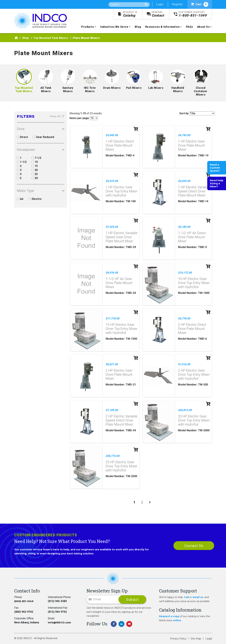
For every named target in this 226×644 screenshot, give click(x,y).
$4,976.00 (112, 273)
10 (35, 162)
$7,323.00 (112, 227)
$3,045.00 (112, 135)
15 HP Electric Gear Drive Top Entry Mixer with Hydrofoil (122, 329)
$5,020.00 (184, 181)
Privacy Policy (178, 639)
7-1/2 (36, 158)
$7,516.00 (184, 364)
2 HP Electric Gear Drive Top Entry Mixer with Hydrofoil (194, 374)
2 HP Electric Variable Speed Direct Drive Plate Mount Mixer (122, 420)
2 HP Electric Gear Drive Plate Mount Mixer (119, 374)
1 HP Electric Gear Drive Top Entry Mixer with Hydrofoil (122, 191)
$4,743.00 (184, 135)
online (177, 620)
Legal (209, 639)
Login (160, 4)
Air (20, 199)
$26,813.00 (185, 410)
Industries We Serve (114, 27)
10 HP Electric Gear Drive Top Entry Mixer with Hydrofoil (194, 283)
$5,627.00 (112, 364)
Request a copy (169, 616)
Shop (26, 38)
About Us (203, 27)
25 (35, 174)
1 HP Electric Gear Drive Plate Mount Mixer (191, 145)
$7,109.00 (112, 410)
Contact (158, 14)
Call (186, 597)
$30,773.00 (112, 456)
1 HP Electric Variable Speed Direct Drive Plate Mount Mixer (194, 191)
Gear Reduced (44, 137)
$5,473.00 (112, 181)
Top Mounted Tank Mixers (51, 38)
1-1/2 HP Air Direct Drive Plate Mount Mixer (192, 237)
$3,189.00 (184, 227)
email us (198, 597)
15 (35, 166)
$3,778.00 (184, 318)
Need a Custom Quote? (215, 168)
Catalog (130, 14)
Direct (22, 137)
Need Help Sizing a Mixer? (217, 183)
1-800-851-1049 (193, 14)
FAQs (189, 27)
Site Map (196, 639)
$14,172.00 (185, 273)
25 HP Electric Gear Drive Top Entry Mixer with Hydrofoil (122, 466)
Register (177, 4)
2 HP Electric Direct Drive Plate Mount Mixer (192, 329)
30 (35, 178)
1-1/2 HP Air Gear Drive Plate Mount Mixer (119, 283)
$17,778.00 (112, 318)
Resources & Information (162, 27)
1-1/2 (22, 162)
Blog (138, 27)
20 (35, 170)
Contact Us (194, 546)
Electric (35, 199)
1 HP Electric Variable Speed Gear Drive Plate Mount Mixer (122, 237)
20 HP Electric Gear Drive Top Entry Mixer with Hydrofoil (194, 420)
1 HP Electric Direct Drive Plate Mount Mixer (120, 145)
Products (87, 27)
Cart (200, 4)
